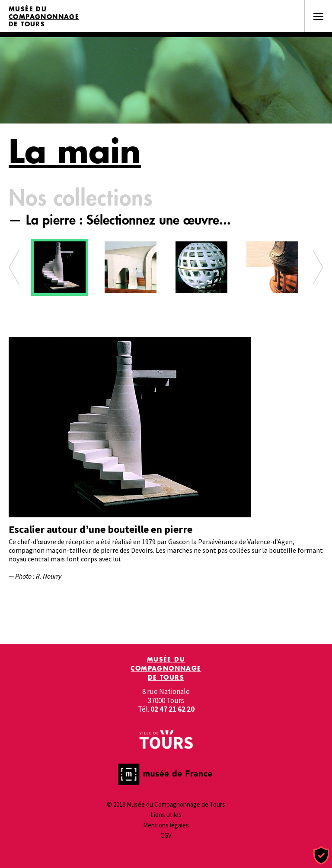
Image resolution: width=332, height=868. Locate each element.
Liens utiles (166, 815)
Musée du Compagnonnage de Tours (44, 17)
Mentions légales (166, 825)
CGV (166, 835)
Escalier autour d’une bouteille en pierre (101, 529)
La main (75, 151)
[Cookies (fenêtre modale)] (321, 856)
